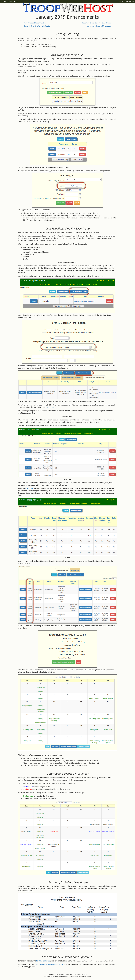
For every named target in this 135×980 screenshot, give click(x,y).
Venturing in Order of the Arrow (99, 26)
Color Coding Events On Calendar (37, 26)
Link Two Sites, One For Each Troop (97, 23)
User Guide (51, 407)
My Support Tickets (43, 961)
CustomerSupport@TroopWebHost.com (49, 964)
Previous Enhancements (10, 1)
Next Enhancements (127, 1)
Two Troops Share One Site (35, 23)
